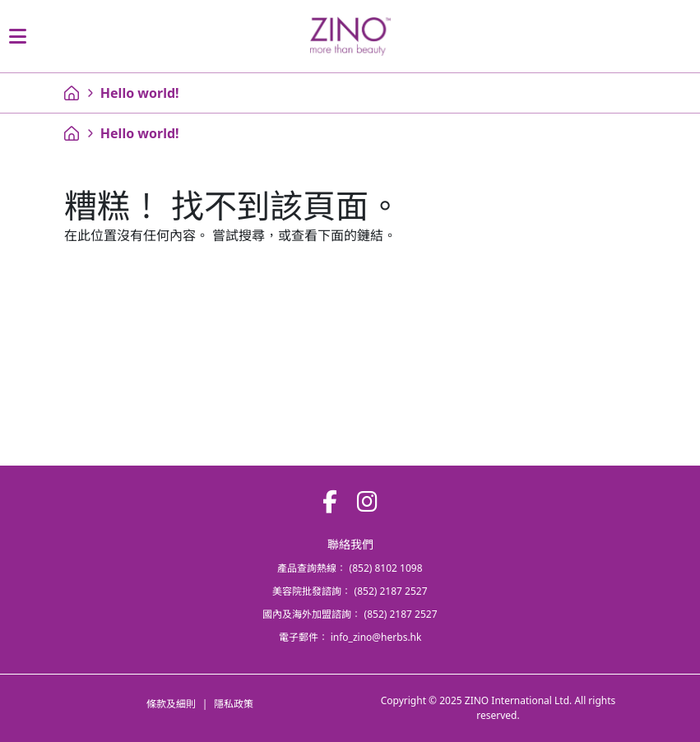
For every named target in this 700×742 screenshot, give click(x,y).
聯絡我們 (350, 544)
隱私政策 (234, 704)
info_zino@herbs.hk (376, 637)
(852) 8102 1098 (386, 568)
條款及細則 (171, 704)
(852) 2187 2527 (391, 591)
